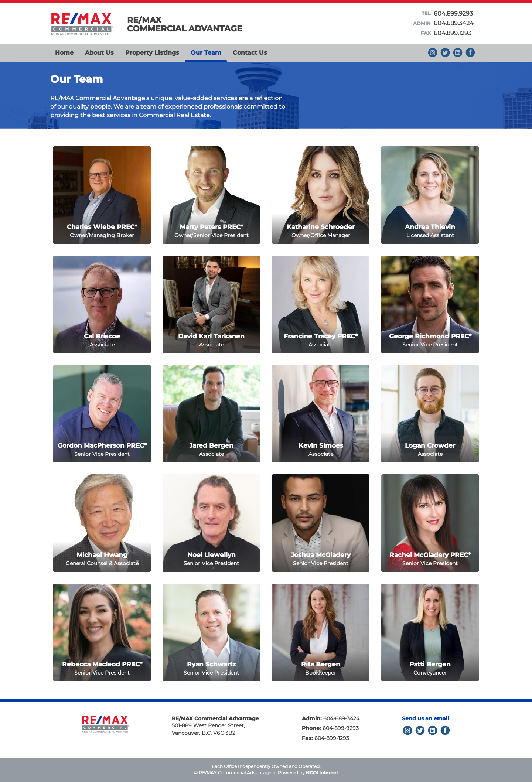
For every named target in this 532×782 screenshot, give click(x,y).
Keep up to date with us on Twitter (445, 52)
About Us (99, 53)
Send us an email (425, 718)
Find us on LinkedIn (458, 52)
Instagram (433, 52)
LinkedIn (433, 730)
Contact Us (250, 53)
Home (64, 53)
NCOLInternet (322, 773)
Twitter (420, 730)
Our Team (206, 53)
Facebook (470, 52)
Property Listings (152, 53)
